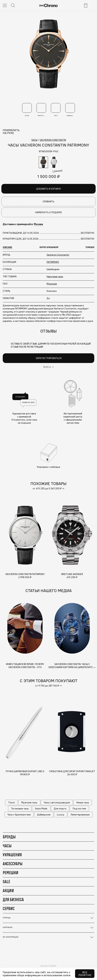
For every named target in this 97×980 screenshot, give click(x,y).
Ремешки (11, 873)
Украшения (12, 855)
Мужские (52, 284)
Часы (7, 846)
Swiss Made (41, 809)
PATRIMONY (53, 262)
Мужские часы (29, 802)
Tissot (11, 802)
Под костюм (79, 809)
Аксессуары (13, 864)
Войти (47, 367)
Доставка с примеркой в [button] (23, 224)
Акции (8, 891)
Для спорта (60, 809)
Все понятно (85, 974)
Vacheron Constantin (58, 255)
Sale (6, 882)
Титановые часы (20, 809)
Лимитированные (80, 815)
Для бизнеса (13, 900)
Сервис (9, 908)
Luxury (61, 815)
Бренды (9, 837)
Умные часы (83, 802)
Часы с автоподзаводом (57, 802)
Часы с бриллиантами (19, 815)
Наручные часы (55, 276)
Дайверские (44, 815)
